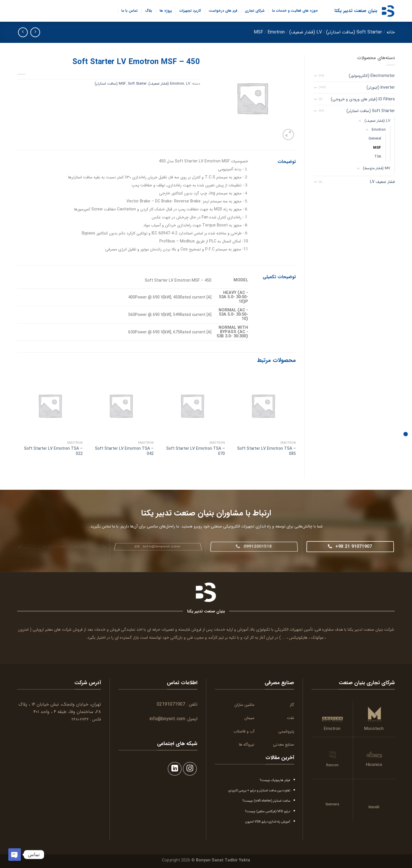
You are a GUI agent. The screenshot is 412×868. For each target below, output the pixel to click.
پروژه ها (166, 11)
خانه (391, 32)
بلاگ (149, 11)
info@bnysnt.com (167, 719)
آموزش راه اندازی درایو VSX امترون (268, 822)
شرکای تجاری (255, 11)
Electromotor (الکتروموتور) (372, 76)
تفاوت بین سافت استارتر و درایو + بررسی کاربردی (259, 791)
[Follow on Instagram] (190, 769)
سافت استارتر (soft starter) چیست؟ (266, 801)
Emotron (276, 32)
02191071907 (171, 704)
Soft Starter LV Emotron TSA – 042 (124, 451)
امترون (23, 630)
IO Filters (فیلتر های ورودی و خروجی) (363, 99)
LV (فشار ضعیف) (306, 32)
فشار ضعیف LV (382, 182)
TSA (378, 157)
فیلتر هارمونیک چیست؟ (275, 780)
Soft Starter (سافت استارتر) (354, 32)
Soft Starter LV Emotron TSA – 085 (267, 451)
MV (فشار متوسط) (377, 168)
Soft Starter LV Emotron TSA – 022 (53, 451)
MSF (259, 32)
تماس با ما (129, 11)
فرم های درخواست (223, 11)
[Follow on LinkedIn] (175, 769)
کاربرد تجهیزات (190, 11)
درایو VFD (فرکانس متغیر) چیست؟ (268, 811)
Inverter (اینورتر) (381, 87)
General (375, 139)
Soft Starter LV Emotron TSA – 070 (196, 451)
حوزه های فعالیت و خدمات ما (295, 11)
